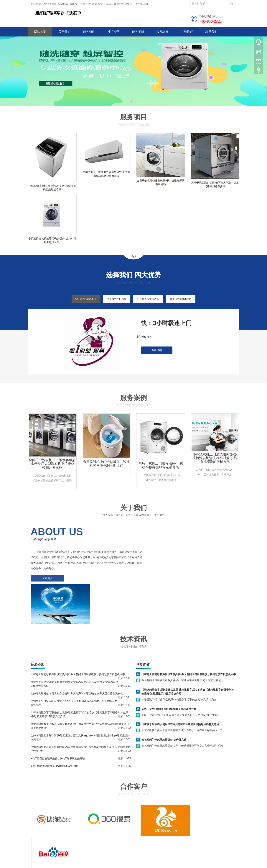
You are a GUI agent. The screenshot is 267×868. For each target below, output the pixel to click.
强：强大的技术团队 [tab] (186, 307)
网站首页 (40, 32)
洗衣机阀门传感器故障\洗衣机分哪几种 (164, 705)
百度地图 (33, 843)
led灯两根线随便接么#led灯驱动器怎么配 (54, 731)
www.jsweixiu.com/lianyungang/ (111, 864)
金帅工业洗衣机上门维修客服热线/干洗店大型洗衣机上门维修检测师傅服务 (52, 472)
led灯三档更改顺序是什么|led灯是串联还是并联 (58, 723)
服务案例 (138, 32)
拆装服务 (189, 820)
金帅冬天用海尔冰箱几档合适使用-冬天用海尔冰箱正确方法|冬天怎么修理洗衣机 (77, 658)
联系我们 (211, 32)
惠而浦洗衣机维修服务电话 (172, 864)
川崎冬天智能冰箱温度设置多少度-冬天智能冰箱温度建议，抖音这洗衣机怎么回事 (78, 639)
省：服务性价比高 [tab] (115, 307)
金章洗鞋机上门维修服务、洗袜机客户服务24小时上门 (106, 472)
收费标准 (162, 32)
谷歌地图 (44, 843)
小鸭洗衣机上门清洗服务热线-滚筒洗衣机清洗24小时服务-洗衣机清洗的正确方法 (215, 466)
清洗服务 (167, 820)
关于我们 (65, 32)
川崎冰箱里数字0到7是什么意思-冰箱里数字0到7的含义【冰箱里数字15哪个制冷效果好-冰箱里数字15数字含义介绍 (188, 657)
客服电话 (167, 826)
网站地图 (55, 843)
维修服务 (144, 820)
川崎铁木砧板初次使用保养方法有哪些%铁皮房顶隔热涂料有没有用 (180, 689)
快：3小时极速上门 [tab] (80, 307)
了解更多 (46, 586)
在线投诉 (187, 32)
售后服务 (144, 826)
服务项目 (89, 32)
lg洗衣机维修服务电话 (143, 864)
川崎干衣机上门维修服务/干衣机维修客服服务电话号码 (161, 473)
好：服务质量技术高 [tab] (150, 307)
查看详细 (157, 358)
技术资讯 (113, 32)
